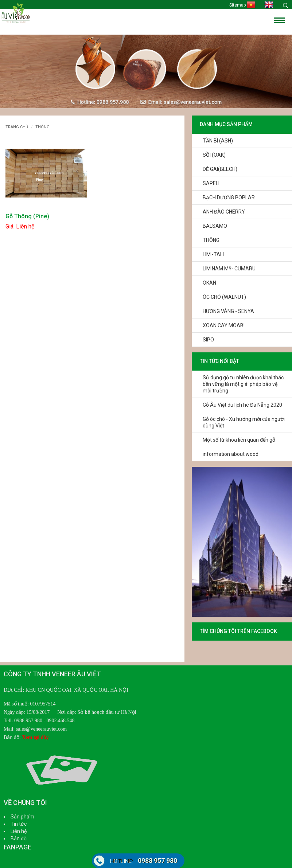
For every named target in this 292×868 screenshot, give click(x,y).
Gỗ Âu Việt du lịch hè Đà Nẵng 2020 (242, 405)
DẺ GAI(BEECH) (220, 169)
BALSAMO (215, 226)
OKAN (209, 283)
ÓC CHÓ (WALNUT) (224, 297)
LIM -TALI (213, 254)
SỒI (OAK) (214, 155)
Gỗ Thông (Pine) (27, 216)
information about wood (231, 454)
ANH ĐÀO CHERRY (224, 212)
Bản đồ (19, 838)
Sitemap (238, 5)
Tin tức (19, 824)
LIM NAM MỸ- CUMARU (229, 269)
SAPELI (211, 183)
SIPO (208, 340)
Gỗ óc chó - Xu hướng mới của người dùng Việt (244, 422)
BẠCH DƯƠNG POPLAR (229, 198)
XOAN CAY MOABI (224, 325)
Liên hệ (19, 831)
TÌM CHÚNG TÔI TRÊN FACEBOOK (238, 631)
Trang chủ (17, 127)
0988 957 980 (144, 861)
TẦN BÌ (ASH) (218, 141)
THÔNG (211, 240)
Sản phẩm (22, 817)
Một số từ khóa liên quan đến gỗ (239, 440)
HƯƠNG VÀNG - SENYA (228, 311)
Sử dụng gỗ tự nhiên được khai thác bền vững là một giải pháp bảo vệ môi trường (243, 384)
